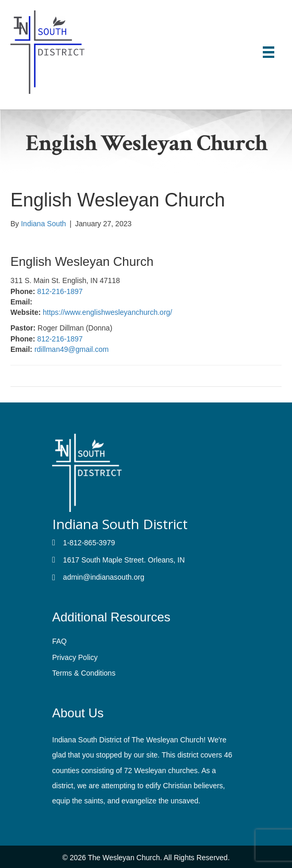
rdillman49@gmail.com (72, 349)
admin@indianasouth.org (104, 577)
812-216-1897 (60, 291)
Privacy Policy (75, 657)
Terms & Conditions (84, 673)
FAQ (59, 641)
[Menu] (269, 52)
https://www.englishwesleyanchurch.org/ (107, 312)
